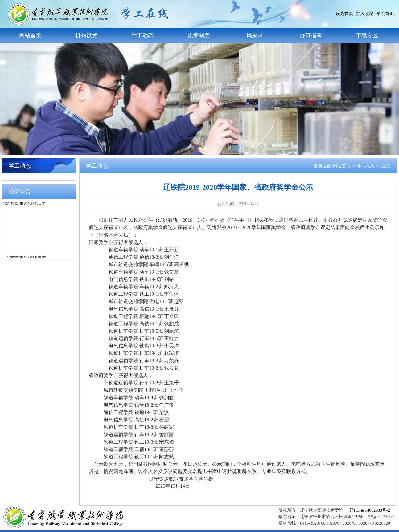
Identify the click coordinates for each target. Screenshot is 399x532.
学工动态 (142, 35)
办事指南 (311, 35)
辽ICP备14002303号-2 (370, 510)
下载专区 (367, 35)
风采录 (255, 35)
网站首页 (30, 35)
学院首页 (385, 14)
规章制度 (199, 35)
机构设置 (86, 35)
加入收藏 (365, 14)
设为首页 (344, 14)
